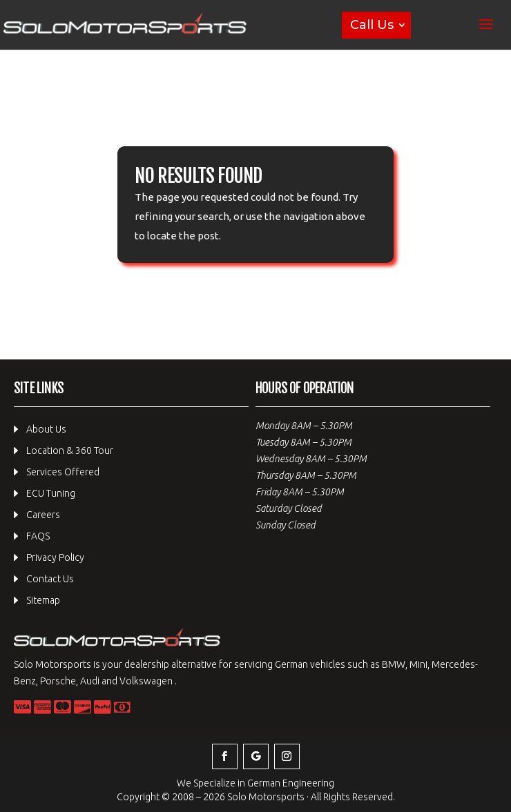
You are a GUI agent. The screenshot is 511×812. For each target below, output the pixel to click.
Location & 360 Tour (70, 450)
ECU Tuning (51, 493)
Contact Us (50, 579)
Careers (43, 515)
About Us (46, 429)
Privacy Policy (55, 557)
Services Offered (63, 472)
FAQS (38, 536)
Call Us (372, 25)
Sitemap (43, 600)
